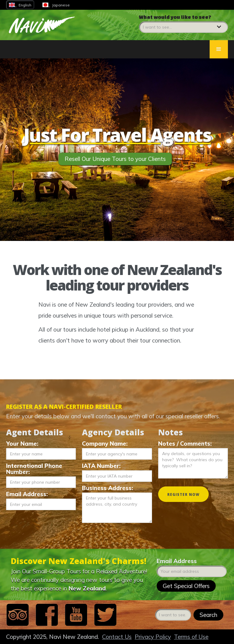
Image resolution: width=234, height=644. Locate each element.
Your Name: (22, 444)
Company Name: (105, 444)
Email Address (177, 561)
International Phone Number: (34, 469)
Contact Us (117, 637)
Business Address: (108, 488)
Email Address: (27, 494)
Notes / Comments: (185, 444)
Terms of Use (191, 637)
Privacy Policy (153, 637)
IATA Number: (101, 466)
